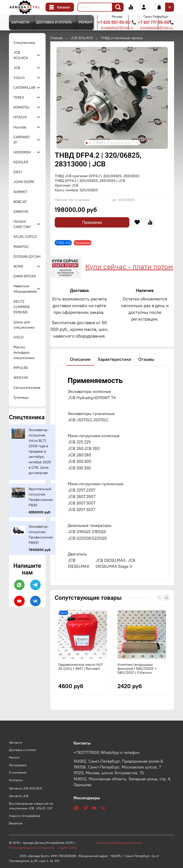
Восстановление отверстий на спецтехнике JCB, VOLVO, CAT (31, 817)
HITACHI (20, 117)
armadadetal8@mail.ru (156, 28)
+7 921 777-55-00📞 (156, 22)
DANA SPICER (25, 276)
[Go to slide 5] (101, 143)
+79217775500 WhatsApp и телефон (106, 764)
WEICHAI (21, 377)
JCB (17, 68)
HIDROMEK (22, 152)
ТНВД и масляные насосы (122, 38)
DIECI (18, 172)
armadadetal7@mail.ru (117, 28)
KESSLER (21, 162)
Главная (56, 38)
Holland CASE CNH (22, 224)
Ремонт (86, 22)
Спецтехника (24, 43)
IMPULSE (21, 368)
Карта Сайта (67, 859)
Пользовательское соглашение (34, 859)
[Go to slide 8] (112, 143)
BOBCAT (20, 202)
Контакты (16, 791)
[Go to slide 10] (119, 143)
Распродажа (18, 776)
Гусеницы (21, 397)
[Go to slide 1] (87, 143)
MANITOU (21, 247)
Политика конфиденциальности (121, 854)
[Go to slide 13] (130, 143)
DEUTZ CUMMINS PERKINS (22, 307)
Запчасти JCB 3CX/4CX (25, 800)
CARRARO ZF (21, 140)
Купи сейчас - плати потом (127, 267)
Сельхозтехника (27, 387)
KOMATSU (21, 107)
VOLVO (19, 78)
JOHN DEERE (24, 182)
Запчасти (20, 22)
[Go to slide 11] (122, 143)
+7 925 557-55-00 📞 (117, 22)
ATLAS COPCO (25, 236)
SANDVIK (21, 211)
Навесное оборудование (24, 289)
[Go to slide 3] (94, 143)
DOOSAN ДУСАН (27, 256)
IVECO (19, 337)
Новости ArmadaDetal (25, 827)
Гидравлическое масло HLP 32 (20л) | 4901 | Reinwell (81, 687)
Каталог (60, 7)
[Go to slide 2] (90, 143)
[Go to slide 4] (97, 143)
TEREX (19, 97)
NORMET (20, 192)
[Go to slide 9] (115, 143)
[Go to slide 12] (126, 143)
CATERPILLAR (24, 87)
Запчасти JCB (19, 807)
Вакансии (16, 834)
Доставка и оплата (54, 22)
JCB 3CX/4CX (82, 38)
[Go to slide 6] (105, 143)
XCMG (18, 266)
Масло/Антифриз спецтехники (24, 352)
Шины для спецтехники (24, 325)
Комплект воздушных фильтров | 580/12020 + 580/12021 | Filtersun (137, 689)
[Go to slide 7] (108, 143)
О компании (18, 784)
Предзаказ (92, 222)
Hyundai (20, 127)
